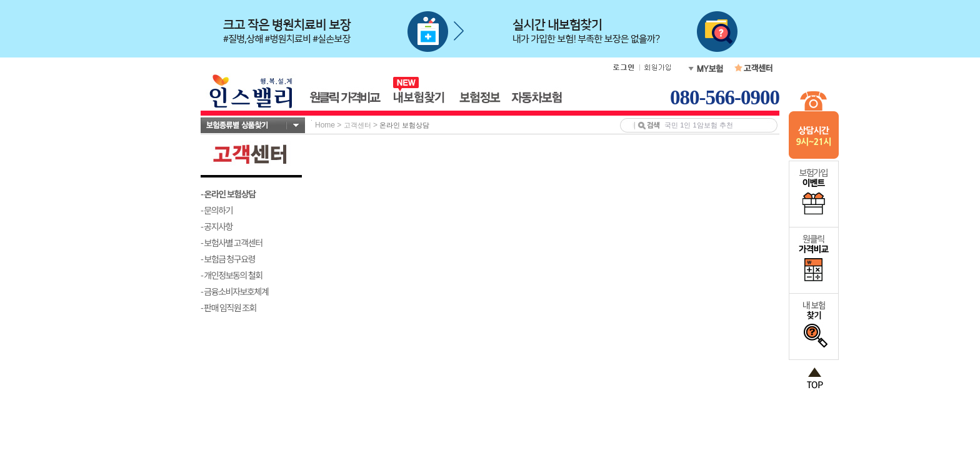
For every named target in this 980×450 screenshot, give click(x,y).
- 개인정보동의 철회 (232, 275)
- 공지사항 (217, 226)
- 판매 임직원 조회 (228, 307)
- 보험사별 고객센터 (232, 242)
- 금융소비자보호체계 (235, 291)
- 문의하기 (217, 210)
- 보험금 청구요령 (228, 259)
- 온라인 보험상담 (228, 194)
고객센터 (357, 125)
